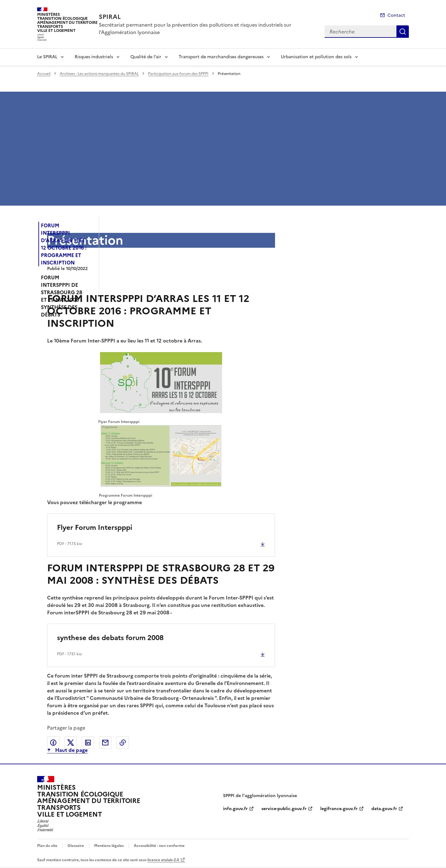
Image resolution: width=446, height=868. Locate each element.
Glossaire (76, 846)
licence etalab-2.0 (163, 860)
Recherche (403, 32)
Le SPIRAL (47, 57)
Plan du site (47, 846)
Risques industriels (94, 57)
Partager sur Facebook (53, 743)
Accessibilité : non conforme (159, 846)
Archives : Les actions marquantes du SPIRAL (99, 74)
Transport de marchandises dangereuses (221, 57)
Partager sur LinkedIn (88, 743)
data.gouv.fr (384, 809)
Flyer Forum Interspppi (95, 528)
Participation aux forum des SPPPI (178, 74)
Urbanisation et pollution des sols (316, 57)
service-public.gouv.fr (284, 809)
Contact (396, 15)
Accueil (44, 74)
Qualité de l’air (146, 57)
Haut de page (71, 750)
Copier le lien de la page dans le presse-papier (123, 743)
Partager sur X (71, 743)
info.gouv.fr (235, 809)
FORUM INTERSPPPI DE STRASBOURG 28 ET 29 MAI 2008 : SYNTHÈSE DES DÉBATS (62, 296)
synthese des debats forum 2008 (110, 638)
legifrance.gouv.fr (339, 809)
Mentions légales (109, 846)
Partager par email (105, 743)
